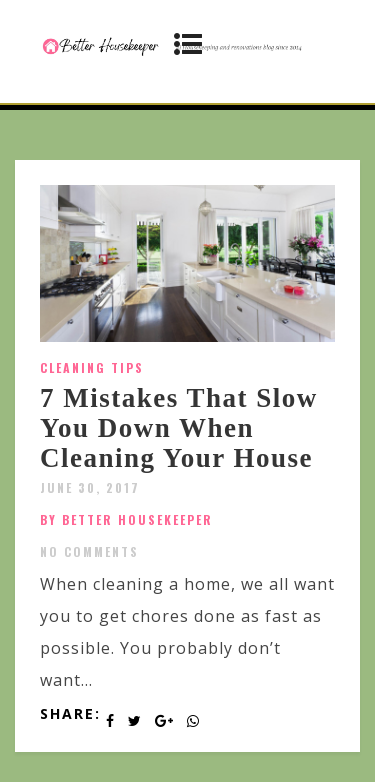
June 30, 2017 (90, 487)
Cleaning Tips (92, 367)
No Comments (89, 551)
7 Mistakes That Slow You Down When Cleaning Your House (179, 427)
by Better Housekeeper (126, 519)
